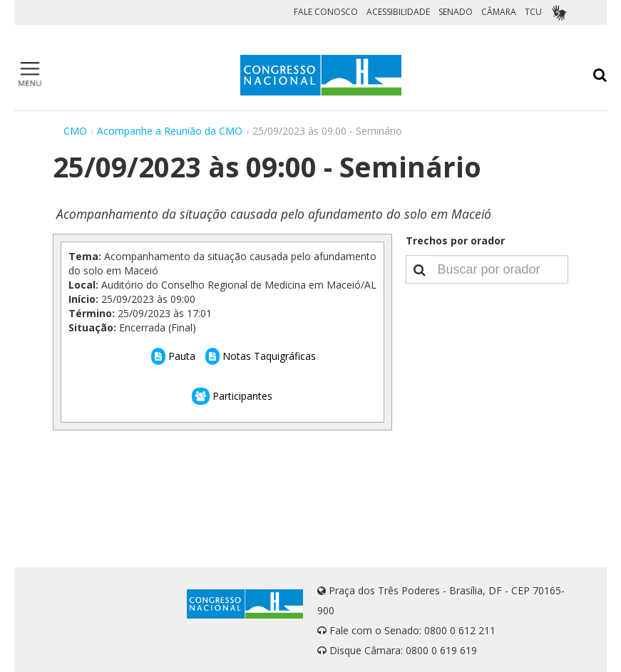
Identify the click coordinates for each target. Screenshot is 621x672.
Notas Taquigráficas (261, 356)
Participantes (232, 396)
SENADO (456, 12)
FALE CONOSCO (326, 12)
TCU (533, 12)
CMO (75, 131)
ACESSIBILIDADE (398, 12)
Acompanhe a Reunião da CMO (170, 131)
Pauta (173, 356)
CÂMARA (499, 12)
